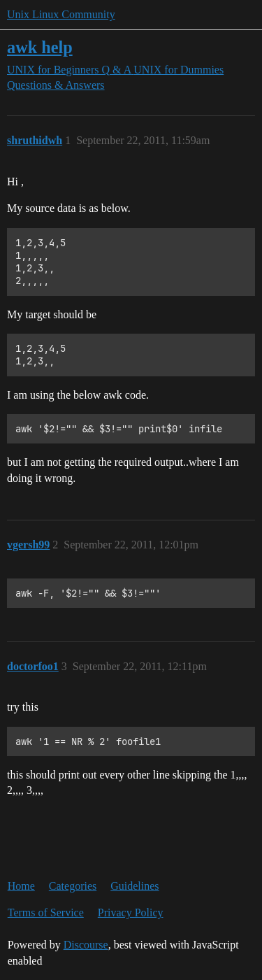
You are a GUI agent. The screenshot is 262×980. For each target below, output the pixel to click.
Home (21, 886)
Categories (73, 886)
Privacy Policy (131, 912)
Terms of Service (46, 912)
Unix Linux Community (61, 14)
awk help (40, 47)
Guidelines (134, 886)
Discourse (86, 945)
